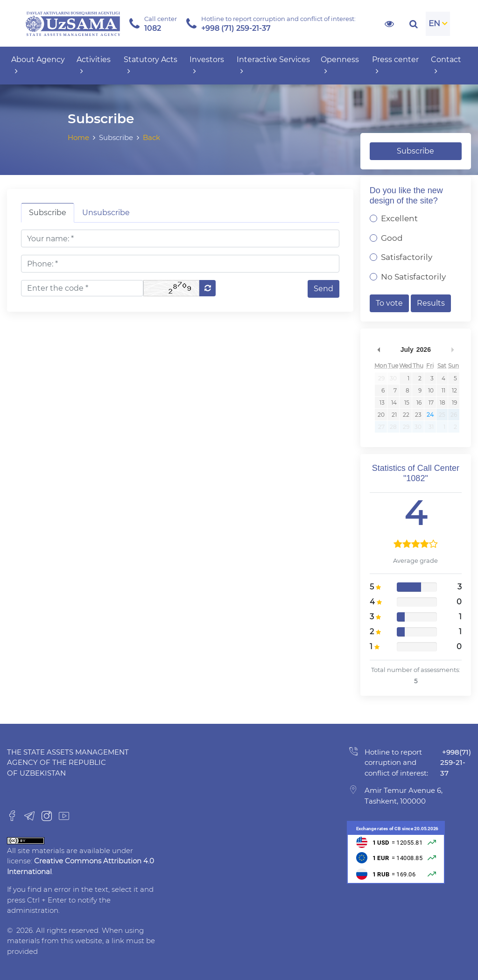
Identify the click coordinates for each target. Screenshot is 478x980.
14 (394, 402)
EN (434, 23)
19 (454, 402)
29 (381, 378)
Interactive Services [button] (273, 65)
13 (382, 402)
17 (431, 402)
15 (407, 402)
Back (151, 137)
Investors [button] (207, 65)
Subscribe (415, 151)
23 (418, 415)
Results (431, 303)
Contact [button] (446, 65)
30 (393, 378)
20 (381, 415)
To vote (389, 303)
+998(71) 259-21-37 (456, 763)
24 (430, 415)
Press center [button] (395, 65)
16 (419, 402)
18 (443, 402)
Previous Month (379, 350)
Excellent (399, 218)
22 (406, 415)
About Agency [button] (38, 65)
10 (431, 390)
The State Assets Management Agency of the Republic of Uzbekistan (68, 763)
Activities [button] (94, 65)
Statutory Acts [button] (151, 65)
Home (78, 137)
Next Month (452, 350)
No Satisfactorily (413, 277)
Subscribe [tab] (48, 213)
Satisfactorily (407, 257)
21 (394, 415)
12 (454, 390)
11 (443, 390)
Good (392, 238)
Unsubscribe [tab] (106, 213)
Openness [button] (340, 65)
